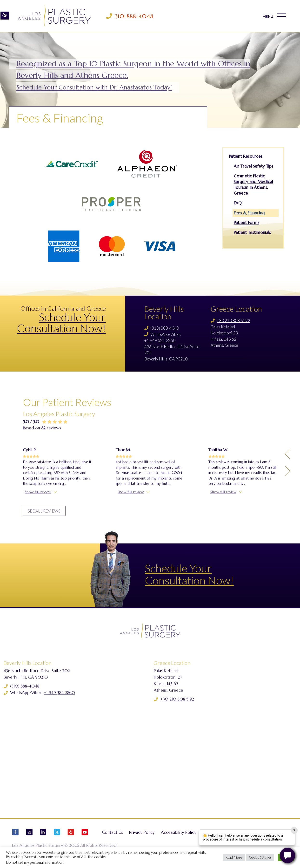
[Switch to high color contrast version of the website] (5, 16)
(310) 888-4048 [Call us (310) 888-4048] (165, 328)
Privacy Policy (142, 834)
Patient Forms (247, 223)
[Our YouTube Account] (85, 836)
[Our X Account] (57, 836)
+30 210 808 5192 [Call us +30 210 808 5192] (233, 321)
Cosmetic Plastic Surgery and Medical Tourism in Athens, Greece (253, 185)
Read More (234, 858)
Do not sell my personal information (35, 862)
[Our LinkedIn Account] (43, 836)
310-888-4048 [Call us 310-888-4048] (134, 16)
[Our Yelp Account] (71, 836)
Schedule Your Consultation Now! (61, 323)
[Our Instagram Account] (29, 836)
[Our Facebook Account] (15, 836)
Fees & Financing (249, 213)
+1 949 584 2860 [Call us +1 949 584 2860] (160, 340)
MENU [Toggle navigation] (274, 16)
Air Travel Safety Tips (253, 166)
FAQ (238, 203)
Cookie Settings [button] (260, 858)
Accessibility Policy (179, 834)
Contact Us (112, 834)
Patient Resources (246, 156)
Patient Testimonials (252, 232)
